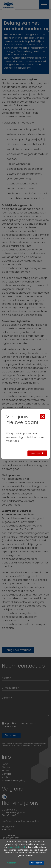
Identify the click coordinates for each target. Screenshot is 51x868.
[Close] (43, 417)
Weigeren (12, 863)
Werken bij (37, 453)
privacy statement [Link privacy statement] (16, 847)
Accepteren (36, 863)
